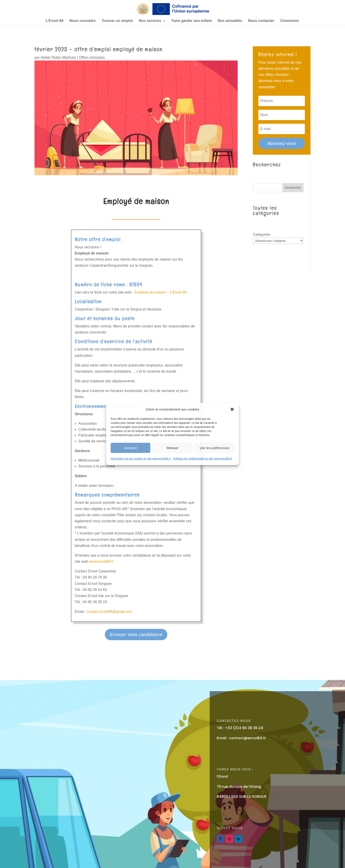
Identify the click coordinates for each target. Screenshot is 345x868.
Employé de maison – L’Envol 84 (161, 292)
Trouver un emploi (117, 21)
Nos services (150, 21)
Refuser (173, 448)
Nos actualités (230, 21)
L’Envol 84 (54, 21)
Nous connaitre (83, 21)
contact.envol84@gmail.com (109, 612)
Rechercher (293, 188)
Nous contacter (261, 21)
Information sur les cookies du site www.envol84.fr (141, 459)
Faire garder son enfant (192, 21)
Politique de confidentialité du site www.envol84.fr (203, 459)
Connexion (290, 21)
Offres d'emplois (92, 57)
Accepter (130, 448)
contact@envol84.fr (247, 738)
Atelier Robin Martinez (58, 57)
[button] (232, 409)
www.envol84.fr (101, 561)
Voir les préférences (215, 448)
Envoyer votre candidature (136, 635)
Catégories (261, 234)
